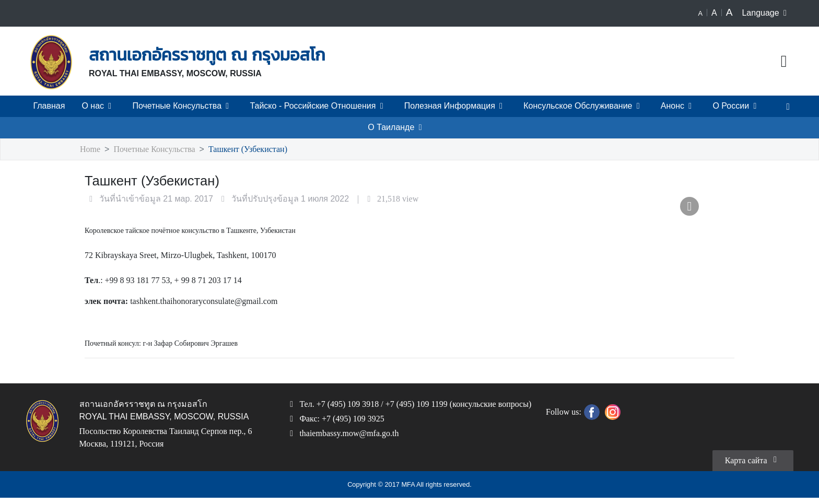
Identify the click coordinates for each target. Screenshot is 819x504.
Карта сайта (752, 465)
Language (767, 13)
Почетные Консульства (183, 106)
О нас (99, 106)
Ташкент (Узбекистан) (249, 150)
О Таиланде (397, 127)
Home (91, 150)
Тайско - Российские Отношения (319, 106)
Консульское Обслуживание (583, 106)
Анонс (678, 106)
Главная (49, 106)
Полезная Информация (455, 106)
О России (736, 106)
